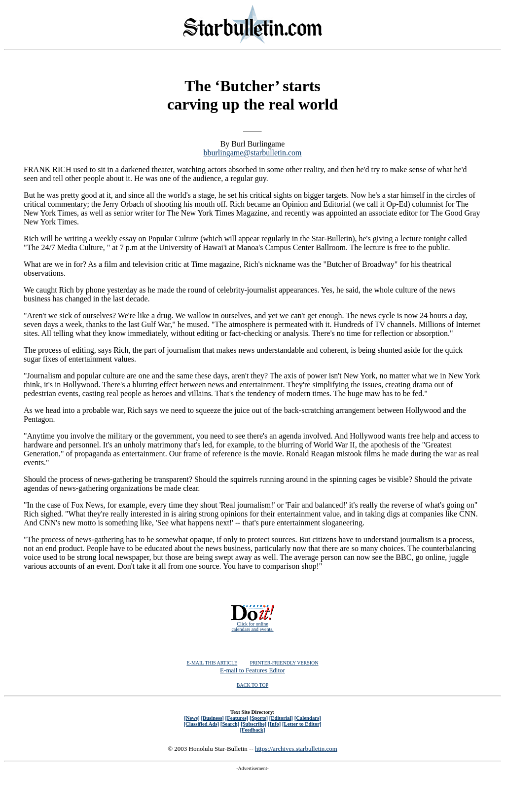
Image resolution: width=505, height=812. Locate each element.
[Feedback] (252, 730)
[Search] (230, 724)
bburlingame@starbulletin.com (252, 153)
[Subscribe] (253, 724)
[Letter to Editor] (302, 724)
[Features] (237, 718)
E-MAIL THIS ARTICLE (212, 663)
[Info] (274, 724)
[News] (192, 718)
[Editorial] (281, 718)
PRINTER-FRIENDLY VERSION (284, 663)
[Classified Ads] (201, 724)
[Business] (212, 718)
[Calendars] (308, 718)
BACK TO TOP (252, 685)
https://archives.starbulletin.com (296, 749)
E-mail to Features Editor (252, 670)
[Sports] (259, 718)
